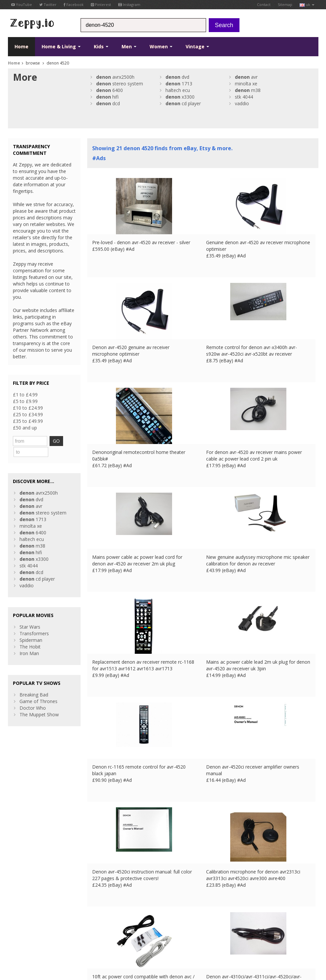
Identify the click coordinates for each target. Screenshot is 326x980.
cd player (183, 103)
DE (118, 932)
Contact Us (99, 885)
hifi (107, 97)
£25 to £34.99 (28, 414)
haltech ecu (178, 90)
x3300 (180, 97)
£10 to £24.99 (28, 408)
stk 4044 (244, 97)
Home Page (100, 891)
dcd (108, 103)
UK (100, 932)
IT (135, 932)
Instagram (129, 4)
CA (153, 932)
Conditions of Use (23, 932)
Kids (101, 46)
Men (129, 46)
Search (224, 25)
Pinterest (101, 4)
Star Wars (30, 615)
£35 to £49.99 (28, 421)
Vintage (197, 46)
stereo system (120, 84)
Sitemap (285, 4)
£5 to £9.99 (25, 401)
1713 (179, 84)
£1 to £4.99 (25, 395)
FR (109, 932)
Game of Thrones (38, 689)
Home (21, 46)
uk (307, 4)
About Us (97, 878)
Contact (264, 4)
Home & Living (61, 46)
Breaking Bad (34, 682)
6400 (109, 90)
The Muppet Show (39, 702)
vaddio (242, 103)
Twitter (48, 4)
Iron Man (29, 641)
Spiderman (31, 628)
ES (127, 932)
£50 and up (25, 428)
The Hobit (30, 634)
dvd (177, 77)
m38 (248, 90)
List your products (107, 898)
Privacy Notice (56, 932)
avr (246, 77)
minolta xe (246, 84)
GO (64, 441)
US (144, 932)
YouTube (22, 4)
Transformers (34, 621)
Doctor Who (33, 696)
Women (161, 46)
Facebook (74, 4)
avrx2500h (115, 77)
